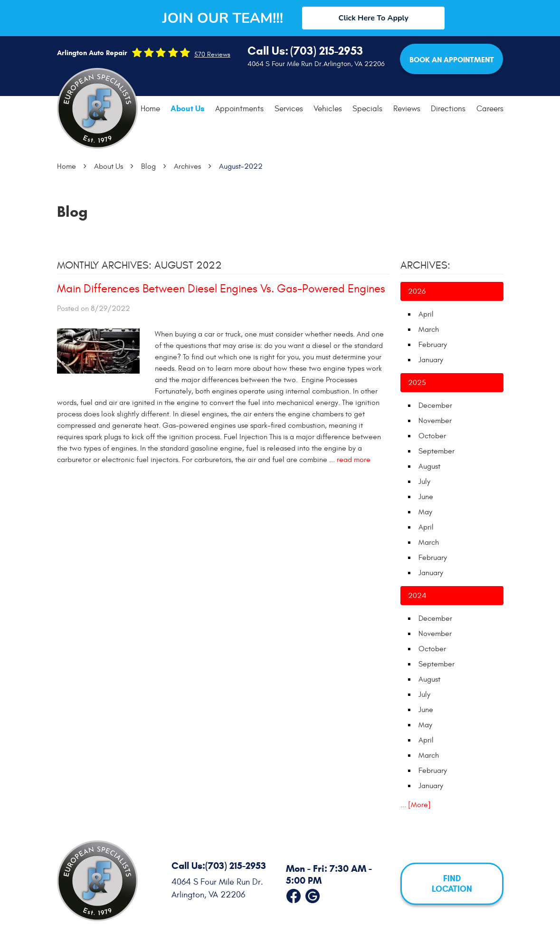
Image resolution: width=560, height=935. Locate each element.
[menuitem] (150, 109)
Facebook (294, 894)
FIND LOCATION (452, 884)
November (435, 421)
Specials (367, 109)
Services (289, 109)
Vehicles (328, 109)
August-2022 (241, 166)
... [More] (416, 805)
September (437, 451)
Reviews (407, 109)
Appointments (239, 109)
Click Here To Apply (374, 18)
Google (313, 894)
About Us (188, 109)
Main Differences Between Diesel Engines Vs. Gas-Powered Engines (221, 289)
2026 (417, 291)
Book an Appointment (452, 60)
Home (150, 109)
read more (354, 460)
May (425, 512)
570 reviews (212, 55)
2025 (417, 383)
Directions (448, 109)
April (426, 314)
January (431, 360)
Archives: (425, 265)
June (426, 497)
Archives (187, 166)
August (429, 466)
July (424, 482)
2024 (417, 596)
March (429, 329)
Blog (148, 166)
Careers (490, 109)
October (432, 436)
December (435, 405)
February (433, 345)
